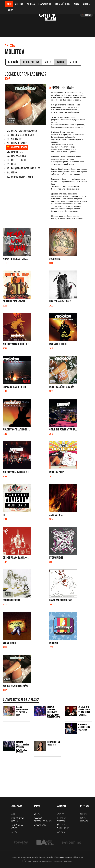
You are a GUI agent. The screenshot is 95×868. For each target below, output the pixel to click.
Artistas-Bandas (18, 818)
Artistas (19, 4)
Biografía (13, 62)
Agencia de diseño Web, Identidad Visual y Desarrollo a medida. (47, 861)
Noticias (31, 4)
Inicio (9, 4)
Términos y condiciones (63, 857)
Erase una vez (40, 825)
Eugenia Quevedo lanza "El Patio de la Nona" (22, 711)
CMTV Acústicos (63, 4)
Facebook (61, 821)
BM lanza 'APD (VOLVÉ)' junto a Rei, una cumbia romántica (84, 711)
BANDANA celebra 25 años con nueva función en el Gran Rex (23, 747)
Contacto (61, 832)
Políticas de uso (78, 857)
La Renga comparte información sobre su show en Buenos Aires (53, 712)
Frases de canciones (43, 821)
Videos (48, 62)
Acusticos (38, 818)
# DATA (37, 814)
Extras (10, 10)
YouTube (60, 814)
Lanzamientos (45, 4)
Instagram (62, 818)
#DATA (76, 4)
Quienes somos (63, 828)
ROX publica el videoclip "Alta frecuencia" (84, 727)
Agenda (86, 4)
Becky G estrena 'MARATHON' (53, 743)
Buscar (86, 15)
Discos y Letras (31, 62)
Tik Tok (62, 825)
